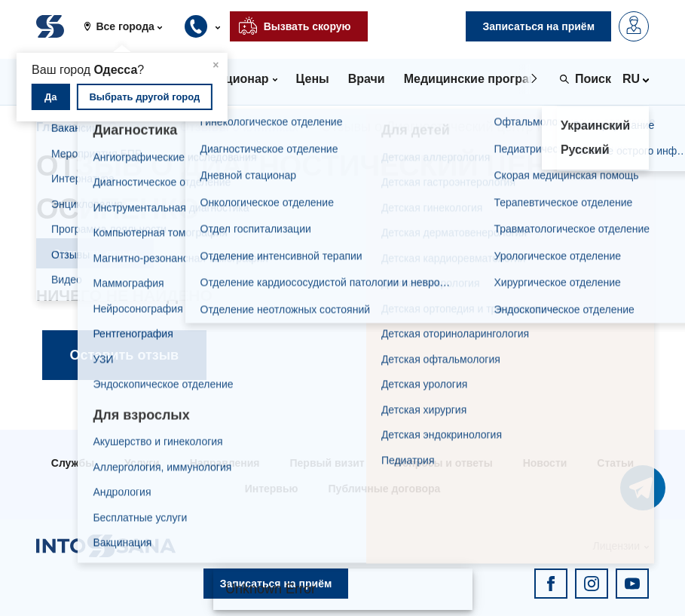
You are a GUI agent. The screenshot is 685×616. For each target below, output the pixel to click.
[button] (128, 26)
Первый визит (327, 463)
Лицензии (616, 546)
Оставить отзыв (95, 253)
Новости (545, 463)
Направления (225, 463)
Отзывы (132, 127)
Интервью (272, 489)
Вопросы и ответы (444, 463)
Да (51, 97)
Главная (61, 127)
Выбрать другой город (144, 97)
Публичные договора (385, 489)
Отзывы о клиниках (239, 127)
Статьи (615, 463)
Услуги (142, 463)
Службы (73, 463)
